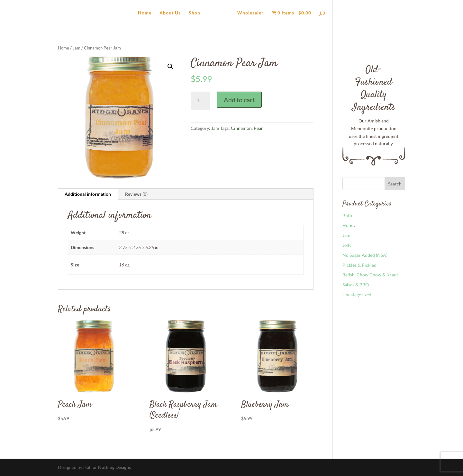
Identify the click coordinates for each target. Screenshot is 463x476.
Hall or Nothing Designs (107, 467)
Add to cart (239, 100)
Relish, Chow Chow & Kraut (370, 275)
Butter (349, 216)
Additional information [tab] (88, 194)
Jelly (347, 245)
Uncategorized (357, 295)
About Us (170, 13)
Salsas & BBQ (356, 285)
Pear (258, 128)
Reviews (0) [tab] (136, 194)
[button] (170, 67)
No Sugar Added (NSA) (365, 255)
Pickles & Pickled (359, 265)
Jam (77, 48)
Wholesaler (250, 13)
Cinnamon (241, 128)
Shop (195, 13)
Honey (349, 225)
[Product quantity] (200, 101)
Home (145, 13)
